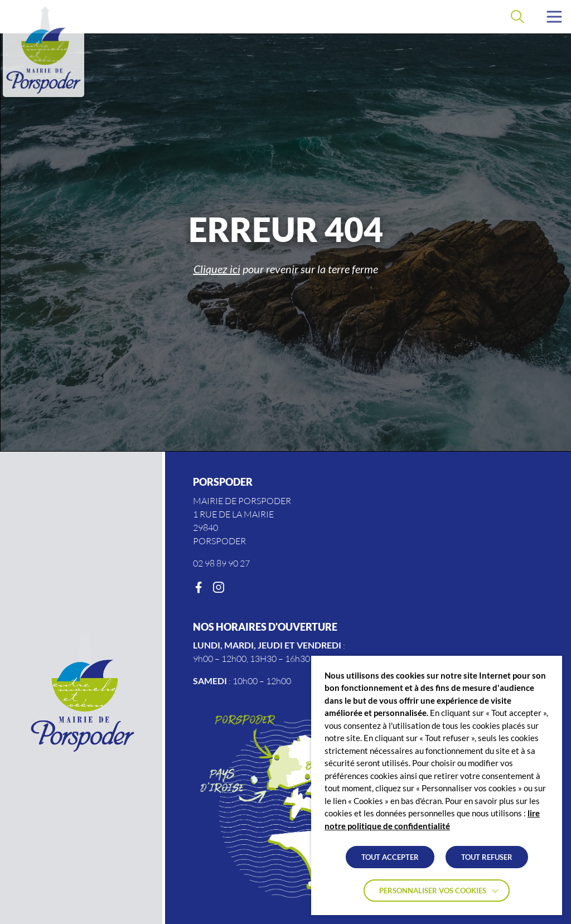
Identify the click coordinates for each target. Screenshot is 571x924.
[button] (554, 17)
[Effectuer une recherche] (517, 17)
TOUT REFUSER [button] (487, 857)
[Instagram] (219, 588)
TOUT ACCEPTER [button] (390, 857)
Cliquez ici (217, 269)
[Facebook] (199, 588)
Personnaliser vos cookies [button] (433, 891)
